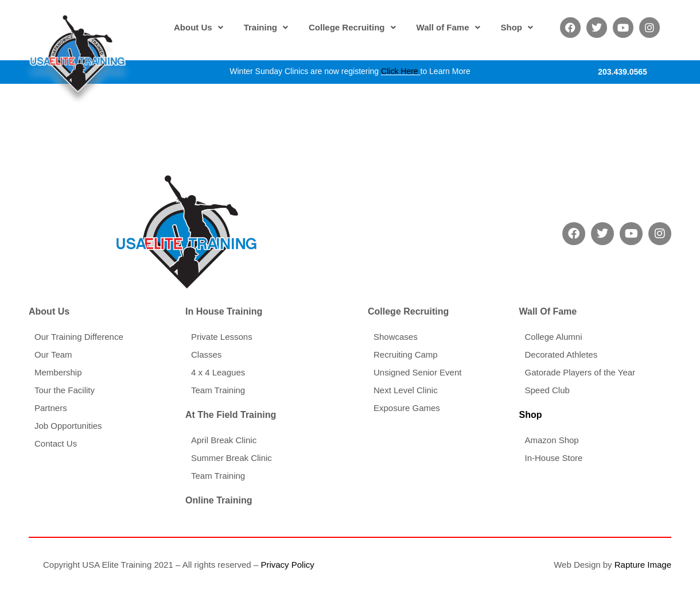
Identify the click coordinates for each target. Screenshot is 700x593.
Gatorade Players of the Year (580, 372)
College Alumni (553, 337)
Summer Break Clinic (232, 458)
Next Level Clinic (406, 390)
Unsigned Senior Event (417, 372)
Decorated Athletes (561, 354)
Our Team (53, 354)
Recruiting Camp (406, 354)
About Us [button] (199, 27)
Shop (530, 415)
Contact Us (56, 443)
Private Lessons (222, 337)
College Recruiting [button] (352, 27)
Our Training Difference (79, 337)
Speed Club (547, 390)
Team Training (218, 390)
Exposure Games (407, 408)
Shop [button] (517, 27)
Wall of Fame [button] (448, 27)
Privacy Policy (287, 565)
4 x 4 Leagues (218, 372)
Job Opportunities (68, 426)
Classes (206, 354)
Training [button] (266, 27)
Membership (58, 372)
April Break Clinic (224, 440)
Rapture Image (643, 565)
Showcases (396, 337)
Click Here (400, 71)
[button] (199, 27)
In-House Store (553, 458)
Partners (51, 408)
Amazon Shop (551, 440)
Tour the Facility (65, 390)
